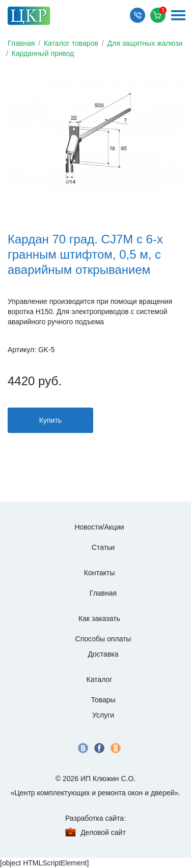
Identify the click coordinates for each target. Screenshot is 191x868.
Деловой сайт (103, 832)
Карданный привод (43, 53)
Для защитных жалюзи (145, 43)
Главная (21, 43)
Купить (50, 420)
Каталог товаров (71, 43)
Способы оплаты (103, 639)
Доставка (103, 654)
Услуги (103, 715)
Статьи (103, 547)
